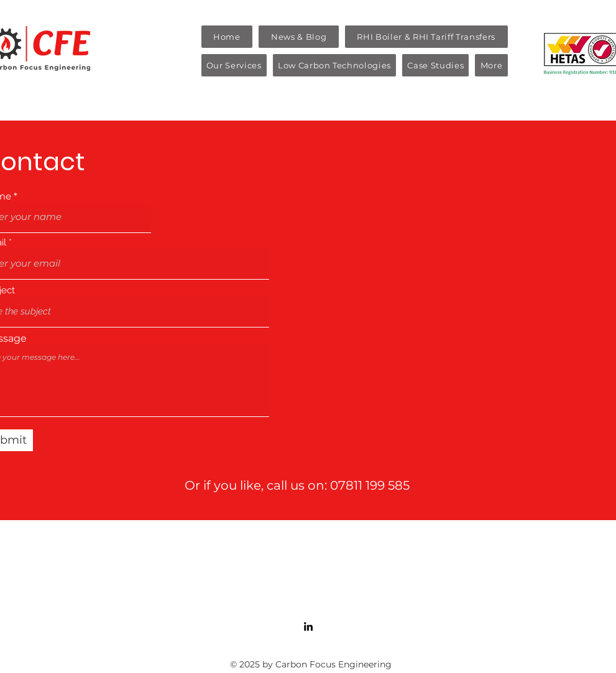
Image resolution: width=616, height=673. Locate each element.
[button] (234, 65)
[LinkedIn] (308, 626)
